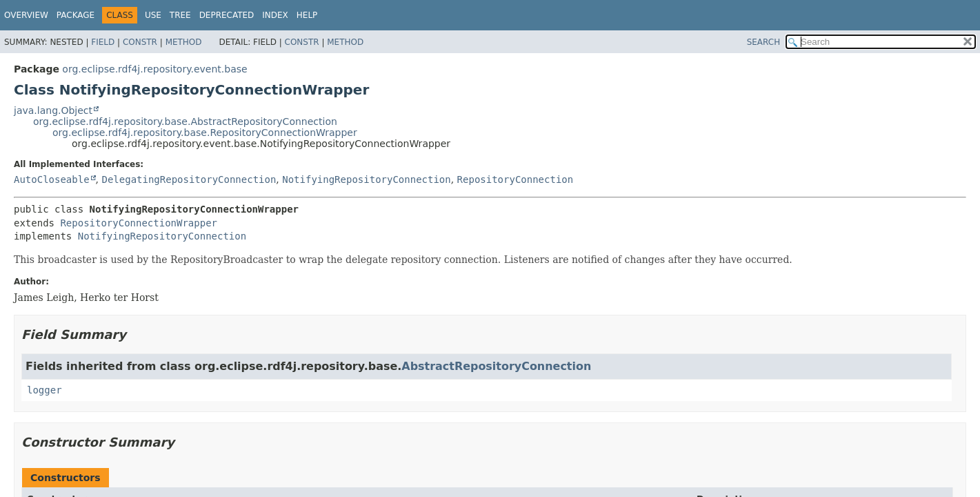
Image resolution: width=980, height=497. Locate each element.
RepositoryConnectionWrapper (139, 223)
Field (103, 42)
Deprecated (227, 15)
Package (76, 15)
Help (307, 15)
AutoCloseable (52, 179)
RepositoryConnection (516, 179)
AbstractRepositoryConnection (496, 366)
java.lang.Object (53, 110)
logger (44, 390)
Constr (140, 42)
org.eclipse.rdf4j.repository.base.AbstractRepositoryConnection (185, 121)
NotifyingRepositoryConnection (366, 179)
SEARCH (764, 42)
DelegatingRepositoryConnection (189, 179)
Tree (180, 15)
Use (153, 15)
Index (275, 15)
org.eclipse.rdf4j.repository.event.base (154, 69)
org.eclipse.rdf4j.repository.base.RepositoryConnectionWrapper (205, 133)
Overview (26, 15)
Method (184, 42)
